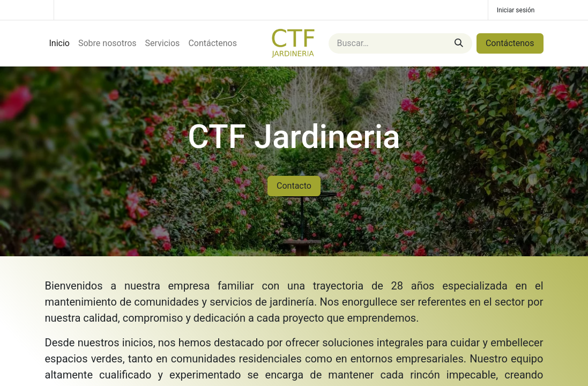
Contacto (294, 186)
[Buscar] (459, 43)
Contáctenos (510, 43)
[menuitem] (59, 43)
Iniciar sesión (516, 10)
